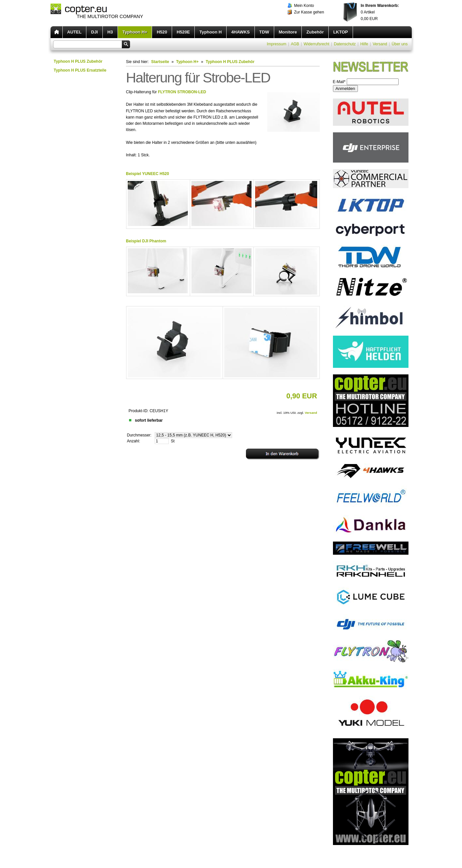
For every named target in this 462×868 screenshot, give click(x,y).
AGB (295, 44)
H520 (162, 32)
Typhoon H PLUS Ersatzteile (80, 70)
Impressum (277, 44)
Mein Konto (304, 6)
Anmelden (345, 89)
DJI (94, 32)
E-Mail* (339, 82)
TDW (264, 32)
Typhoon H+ (135, 32)
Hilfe (364, 44)
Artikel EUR (380, 12)
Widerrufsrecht (317, 44)
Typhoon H (210, 32)
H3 (110, 32)
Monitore (288, 32)
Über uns (400, 44)
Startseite (160, 62)
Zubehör (315, 32)
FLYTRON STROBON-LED (182, 92)
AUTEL (75, 32)
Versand (380, 44)
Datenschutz (345, 44)
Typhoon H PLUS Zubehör (78, 61)
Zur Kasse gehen (309, 12)
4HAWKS (240, 32)
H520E (183, 32)
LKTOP (341, 32)
